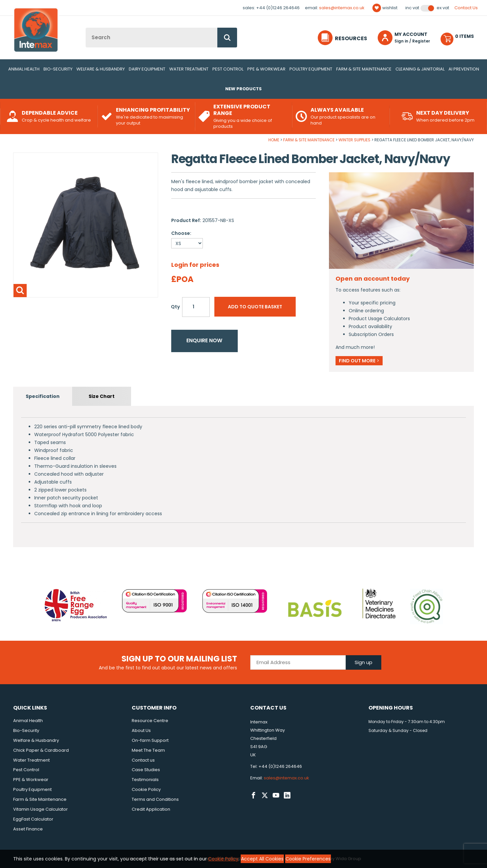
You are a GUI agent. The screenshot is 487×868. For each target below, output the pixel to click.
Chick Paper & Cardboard (41, 750)
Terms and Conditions (155, 799)
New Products (243, 89)
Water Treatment (189, 69)
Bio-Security (58, 69)
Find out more (359, 361)
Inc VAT (412, 8)
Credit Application (151, 809)
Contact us (143, 760)
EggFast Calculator (33, 819)
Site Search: (86, 28)
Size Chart (102, 396)
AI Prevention (464, 69)
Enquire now (204, 340)
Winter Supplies (354, 140)
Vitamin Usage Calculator (41, 809)
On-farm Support (150, 740)
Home (274, 140)
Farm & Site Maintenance (364, 69)
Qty (175, 307)
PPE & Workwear (266, 69)
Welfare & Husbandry (101, 69)
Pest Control (228, 69)
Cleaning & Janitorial (420, 69)
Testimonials (145, 780)
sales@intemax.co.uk (342, 8)
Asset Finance (28, 829)
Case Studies (146, 770)
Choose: (181, 233)
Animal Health (24, 69)
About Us (141, 730)
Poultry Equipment (311, 69)
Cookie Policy (146, 789)
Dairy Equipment (147, 69)
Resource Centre (150, 721)
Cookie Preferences (308, 859)
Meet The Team (148, 750)
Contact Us (466, 8)
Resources (351, 38)
